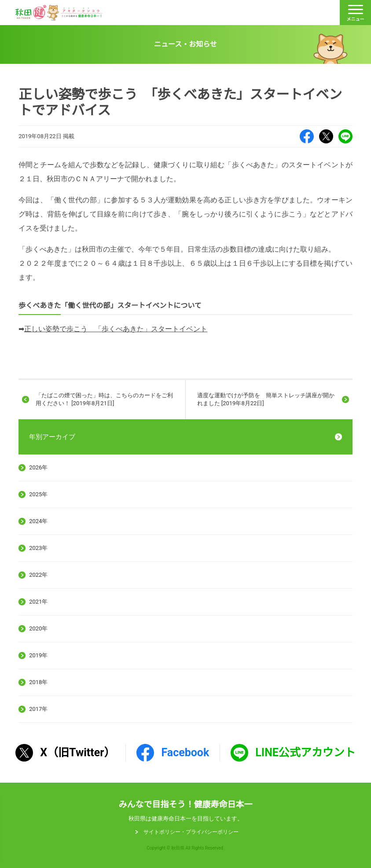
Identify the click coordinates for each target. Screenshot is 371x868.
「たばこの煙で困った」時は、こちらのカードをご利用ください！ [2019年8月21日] (104, 399)
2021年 (38, 602)
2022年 (38, 575)
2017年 (38, 709)
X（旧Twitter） (326, 136)
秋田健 (59, 13)
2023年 (38, 548)
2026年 (38, 467)
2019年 (38, 655)
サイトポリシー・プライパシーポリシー (191, 832)
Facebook (307, 136)
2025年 (38, 494)
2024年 (38, 521)
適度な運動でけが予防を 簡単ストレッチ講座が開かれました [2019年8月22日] (266, 399)
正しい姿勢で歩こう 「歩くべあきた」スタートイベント (116, 329)
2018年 (38, 682)
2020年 (38, 628)
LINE (345, 136)
